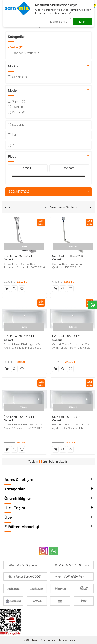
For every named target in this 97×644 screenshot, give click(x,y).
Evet (82, 22)
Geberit (8, 259)
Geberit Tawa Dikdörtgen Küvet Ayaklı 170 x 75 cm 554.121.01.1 (23, 426)
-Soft (25, 640)
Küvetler (16, 47)
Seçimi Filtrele (48, 192)
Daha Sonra (59, 22)
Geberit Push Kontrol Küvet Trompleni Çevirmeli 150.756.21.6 (24, 266)
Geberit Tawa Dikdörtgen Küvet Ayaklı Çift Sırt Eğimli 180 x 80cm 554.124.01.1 (72, 346)
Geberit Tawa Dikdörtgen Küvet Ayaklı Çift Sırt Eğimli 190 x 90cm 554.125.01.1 (23, 346)
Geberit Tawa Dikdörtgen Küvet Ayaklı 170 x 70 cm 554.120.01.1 (72, 426)
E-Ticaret (35, 640)
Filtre (25, 207)
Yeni (12, 145)
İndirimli (15, 135)
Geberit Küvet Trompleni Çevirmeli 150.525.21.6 (67, 266)
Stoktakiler (17, 125)
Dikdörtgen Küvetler (25, 53)
